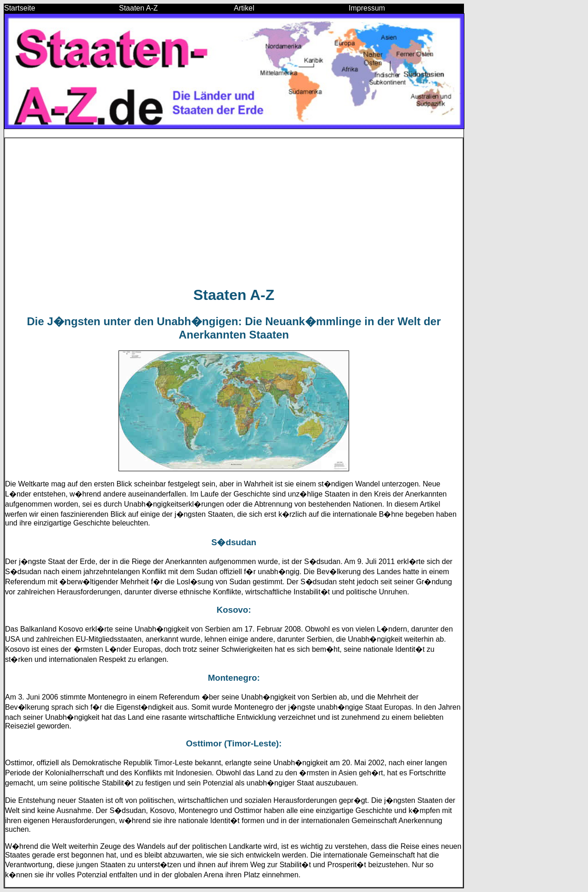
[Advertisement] (234, 212)
